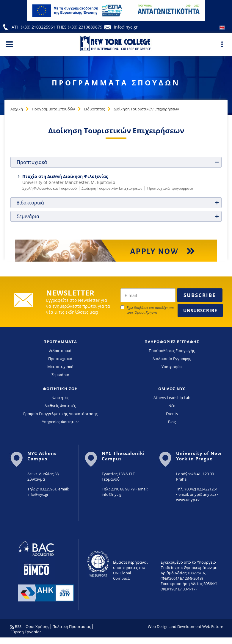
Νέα (172, 406)
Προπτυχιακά (60, 359)
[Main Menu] (9, 44)
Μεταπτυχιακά (60, 367)
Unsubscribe (200, 310)
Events (172, 414)
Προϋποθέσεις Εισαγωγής (172, 351)
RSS (16, 626)
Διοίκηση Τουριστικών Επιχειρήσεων (146, 109)
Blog (172, 422)
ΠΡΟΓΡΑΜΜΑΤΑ (60, 342)
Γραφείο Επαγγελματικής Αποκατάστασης (60, 414)
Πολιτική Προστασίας (72, 626)
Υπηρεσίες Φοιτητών (60, 422)
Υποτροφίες (172, 367)
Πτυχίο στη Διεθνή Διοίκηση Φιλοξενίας (65, 176)
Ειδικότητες (94, 109)
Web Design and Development (175, 626)
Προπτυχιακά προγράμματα (170, 188)
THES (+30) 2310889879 (79, 27)
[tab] (116, 162)
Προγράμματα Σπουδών (53, 109)
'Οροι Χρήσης (37, 626)
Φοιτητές (60, 398)
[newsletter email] (148, 295)
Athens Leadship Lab (172, 398)
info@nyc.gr (126, 27)
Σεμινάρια (60, 375)
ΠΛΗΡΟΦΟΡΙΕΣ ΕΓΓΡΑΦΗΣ (172, 342)
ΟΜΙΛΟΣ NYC (172, 389)
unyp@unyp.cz (203, 494)
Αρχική (17, 109)
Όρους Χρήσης (146, 312)
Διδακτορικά (60, 351)
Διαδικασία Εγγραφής (172, 359)
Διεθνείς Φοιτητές (60, 406)
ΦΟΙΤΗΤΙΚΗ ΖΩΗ (60, 389)
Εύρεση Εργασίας (26, 632)
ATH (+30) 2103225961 (34, 27)
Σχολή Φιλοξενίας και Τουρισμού (50, 188)
